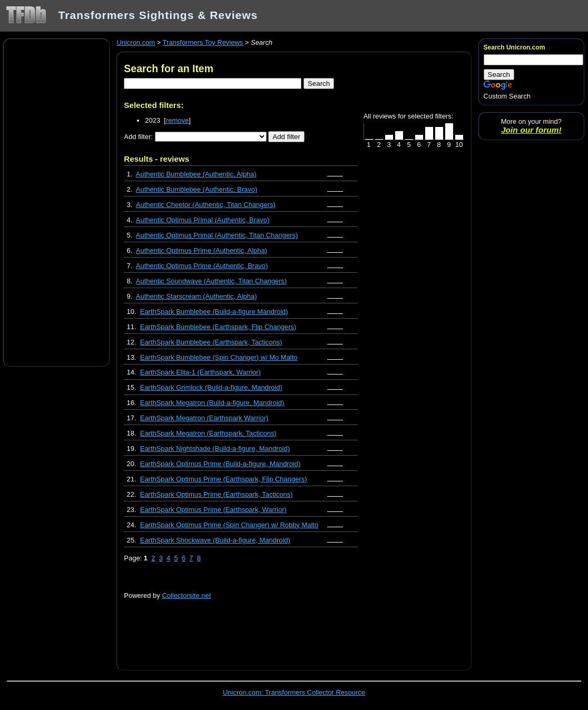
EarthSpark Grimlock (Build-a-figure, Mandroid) (211, 387)
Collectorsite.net (186, 595)
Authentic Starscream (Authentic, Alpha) (197, 296)
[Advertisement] (56, 202)
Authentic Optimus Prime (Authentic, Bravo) (202, 266)
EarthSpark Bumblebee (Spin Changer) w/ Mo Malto (219, 357)
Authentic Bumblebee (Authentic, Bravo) (197, 189)
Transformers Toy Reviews (203, 42)
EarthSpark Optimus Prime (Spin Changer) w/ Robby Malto (229, 525)
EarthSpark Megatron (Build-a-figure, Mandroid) (212, 403)
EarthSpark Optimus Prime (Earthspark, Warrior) (213, 510)
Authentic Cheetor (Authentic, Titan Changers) (206, 205)
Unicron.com (136, 42)
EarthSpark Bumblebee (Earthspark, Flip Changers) (218, 327)
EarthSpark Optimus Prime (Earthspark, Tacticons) (217, 494)
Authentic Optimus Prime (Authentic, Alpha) (202, 250)
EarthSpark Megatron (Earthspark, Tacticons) (208, 433)
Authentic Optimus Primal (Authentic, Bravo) (203, 220)
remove (177, 120)
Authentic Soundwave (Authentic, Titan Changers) (212, 281)
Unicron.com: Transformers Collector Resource (294, 692)
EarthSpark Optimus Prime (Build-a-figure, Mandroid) (220, 464)
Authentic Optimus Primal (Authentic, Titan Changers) (217, 235)
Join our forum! (531, 130)
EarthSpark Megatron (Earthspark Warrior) (204, 418)
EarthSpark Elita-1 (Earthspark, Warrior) (200, 372)
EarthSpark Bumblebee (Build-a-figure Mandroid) (214, 312)
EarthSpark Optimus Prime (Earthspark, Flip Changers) (224, 479)
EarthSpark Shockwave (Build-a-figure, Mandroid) (215, 540)
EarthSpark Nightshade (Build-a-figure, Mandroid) (215, 448)
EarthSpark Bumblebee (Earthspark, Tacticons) (211, 342)
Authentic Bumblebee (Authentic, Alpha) (196, 174)
